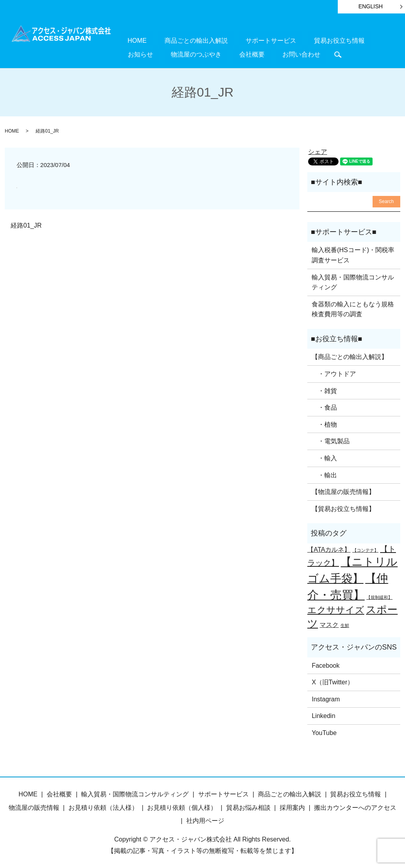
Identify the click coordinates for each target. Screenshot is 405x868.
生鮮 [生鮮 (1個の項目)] (345, 624)
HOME (131, 40)
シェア (318, 151)
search (258, 54)
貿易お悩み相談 (248, 806)
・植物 (324, 423)
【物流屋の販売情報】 (343, 491)
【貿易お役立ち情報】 (343, 508)
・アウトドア (334, 373)
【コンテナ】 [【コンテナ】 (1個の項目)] (365, 549)
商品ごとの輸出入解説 (178, 40)
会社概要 (191, 53)
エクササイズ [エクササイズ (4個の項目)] (336, 609)
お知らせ (341, 40)
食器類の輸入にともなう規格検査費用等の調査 (353, 308)
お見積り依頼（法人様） (103, 806)
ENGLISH (370, 6)
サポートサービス (240, 40)
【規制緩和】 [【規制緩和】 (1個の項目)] (379, 596)
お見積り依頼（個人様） (182, 806)
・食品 (324, 406)
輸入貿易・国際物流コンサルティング (353, 281)
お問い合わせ (228, 53)
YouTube (324, 732)
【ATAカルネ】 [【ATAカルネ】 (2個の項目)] (329, 548)
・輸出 (324, 474)
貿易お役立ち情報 (297, 40)
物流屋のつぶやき (147, 53)
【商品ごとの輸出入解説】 (350, 356)
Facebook (326, 664)
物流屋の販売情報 (34, 806)
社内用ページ (205, 820)
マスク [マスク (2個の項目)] (329, 623)
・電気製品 (331, 440)
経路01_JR (26, 224)
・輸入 (324, 457)
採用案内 (292, 806)
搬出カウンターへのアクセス (355, 806)
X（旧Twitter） (333, 681)
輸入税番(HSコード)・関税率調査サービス (353, 254)
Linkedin (324, 715)
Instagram (326, 698)
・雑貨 (324, 390)
